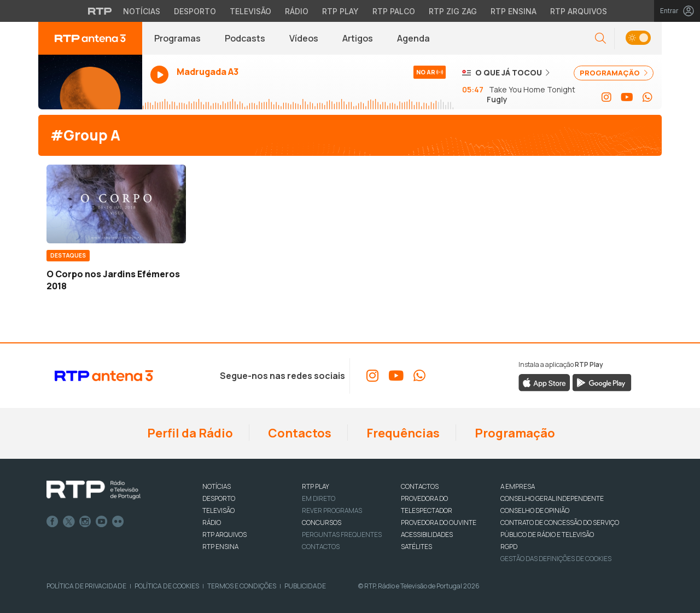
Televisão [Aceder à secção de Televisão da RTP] (250, 11)
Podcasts (245, 38)
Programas (177, 38)
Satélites (416, 547)
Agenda (413, 38)
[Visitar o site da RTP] (100, 11)
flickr (118, 522)
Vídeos (304, 38)
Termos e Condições (242, 586)
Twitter (69, 522)
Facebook (52, 522)
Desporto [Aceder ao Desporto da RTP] (195, 11)
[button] (600, 39)
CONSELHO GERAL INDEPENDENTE (552, 498)
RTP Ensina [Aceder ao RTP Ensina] (514, 11)
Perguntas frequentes (342, 535)
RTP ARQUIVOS (224, 535)
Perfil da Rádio (189, 433)
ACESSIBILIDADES (427, 535)
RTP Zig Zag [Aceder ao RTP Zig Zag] (453, 11)
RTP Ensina (220, 547)
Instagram (85, 522)
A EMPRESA (518, 486)
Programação (514, 433)
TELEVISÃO (218, 510)
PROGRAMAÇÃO (614, 73)
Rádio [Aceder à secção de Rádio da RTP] (297, 11)
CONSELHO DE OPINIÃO (535, 510)
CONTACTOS (420, 486)
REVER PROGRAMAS (332, 510)
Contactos (299, 433)
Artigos (358, 38)
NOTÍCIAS (217, 486)
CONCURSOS (322, 522)
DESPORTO (219, 498)
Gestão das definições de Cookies (556, 559)
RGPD (509, 547)
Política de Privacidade (86, 586)
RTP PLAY (316, 486)
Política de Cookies (167, 586)
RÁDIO (212, 522)
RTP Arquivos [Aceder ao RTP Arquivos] (579, 11)
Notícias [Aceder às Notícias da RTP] (142, 11)
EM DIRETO (319, 498)
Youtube (102, 522)
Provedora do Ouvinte (439, 522)
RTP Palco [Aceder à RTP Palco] (394, 11)
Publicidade (305, 586)
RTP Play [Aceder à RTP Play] (340, 11)
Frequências (402, 433)
